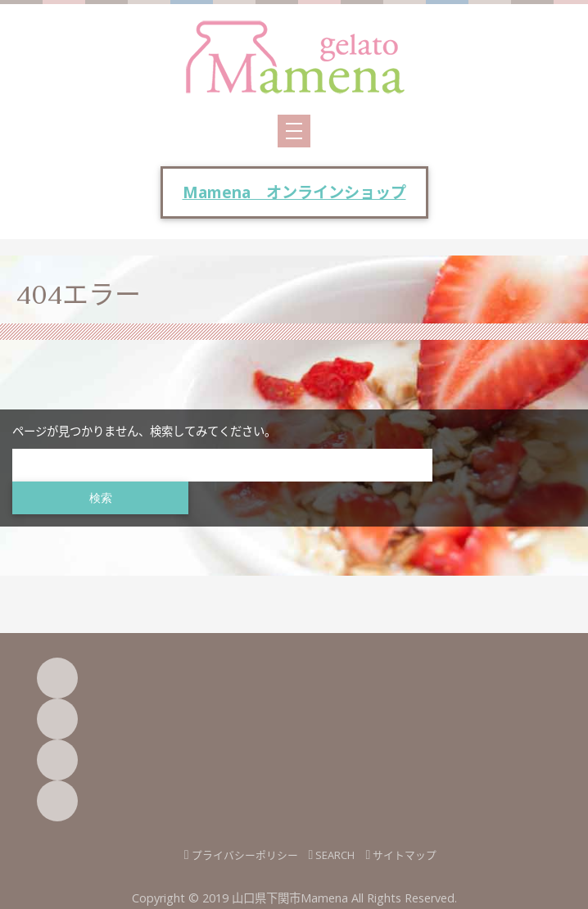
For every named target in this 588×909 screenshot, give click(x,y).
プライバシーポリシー (245, 855)
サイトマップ (405, 855)
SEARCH (335, 855)
